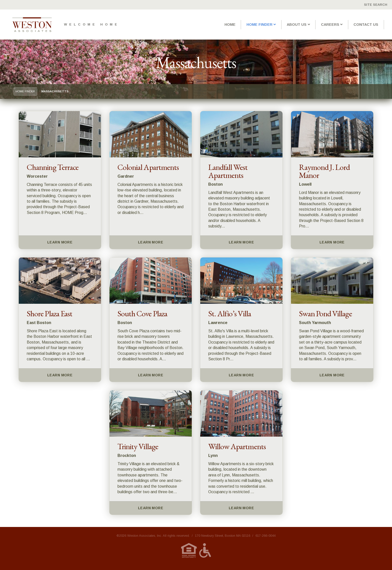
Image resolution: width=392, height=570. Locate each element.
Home (230, 25)
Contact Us (366, 25)
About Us (297, 25)
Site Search (376, 5)
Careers (330, 25)
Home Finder (259, 25)
